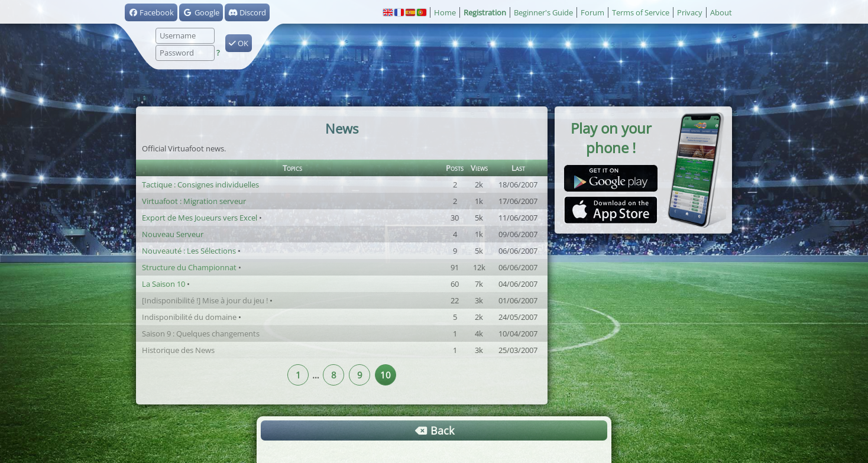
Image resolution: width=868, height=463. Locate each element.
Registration (485, 12)
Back (434, 430)
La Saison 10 (163, 284)
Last (518, 168)
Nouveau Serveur (173, 234)
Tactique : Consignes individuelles (200, 184)
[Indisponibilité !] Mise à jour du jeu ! (205, 300)
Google (201, 12)
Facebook (151, 12)
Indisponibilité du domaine (189, 317)
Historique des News (178, 350)
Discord (247, 12)
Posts (455, 168)
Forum (592, 12)
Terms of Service (641, 12)
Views (479, 168)
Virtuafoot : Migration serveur (194, 201)
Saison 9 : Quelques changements (201, 334)
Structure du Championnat (189, 267)
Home (445, 12)
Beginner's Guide (543, 12)
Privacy (690, 12)
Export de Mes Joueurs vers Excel (200, 218)
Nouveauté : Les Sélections (189, 251)
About (721, 12)
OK (239, 43)
